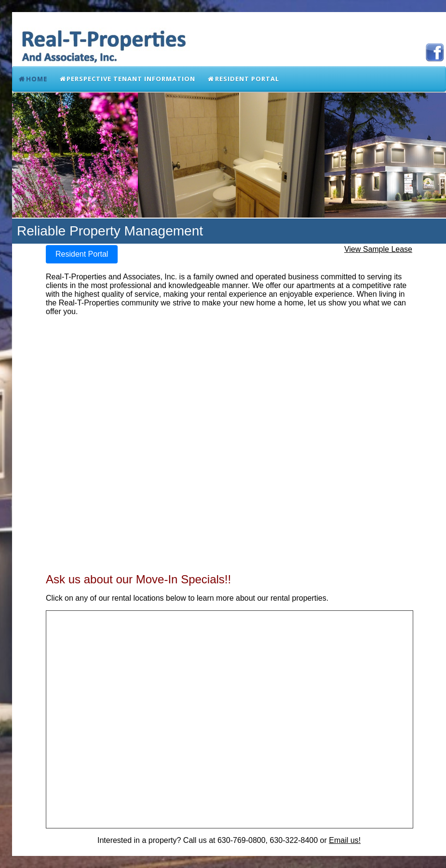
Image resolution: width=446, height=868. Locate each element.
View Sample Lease (378, 249)
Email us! (345, 840)
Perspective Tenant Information (127, 79)
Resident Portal (243, 79)
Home (33, 79)
